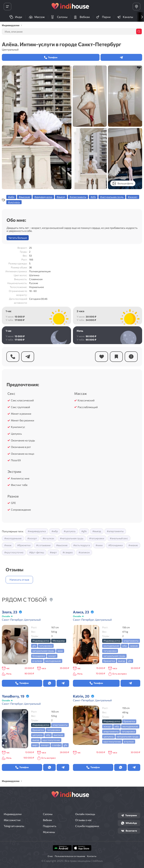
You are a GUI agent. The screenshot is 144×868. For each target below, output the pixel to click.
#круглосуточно (14, 552)
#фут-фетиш (37, 552)
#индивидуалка (43, 197)
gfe (34, 646)
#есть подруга (82, 545)
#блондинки (115, 545)
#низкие (133, 545)
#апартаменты (78, 197)
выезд (122, 661)
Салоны (48, 814)
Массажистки (12, 820)
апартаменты (131, 641)
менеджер (59, 641)
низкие (134, 646)
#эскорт (133, 197)
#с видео (68, 552)
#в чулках (48, 538)
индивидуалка (41, 641)
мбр (125, 646)
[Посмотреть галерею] (24, 661)
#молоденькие (13, 538)
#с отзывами (43, 545)
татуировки (46, 646)
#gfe (93, 197)
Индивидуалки (13, 814)
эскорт (52, 656)
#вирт (53, 552)
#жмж (8, 545)
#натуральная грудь (112, 197)
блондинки (39, 656)
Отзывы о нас (83, 820)
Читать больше (18, 238)
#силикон (84, 552)
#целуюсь (14, 202)
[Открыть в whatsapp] (49, 683)
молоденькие (53, 661)
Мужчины (49, 832)
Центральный (10, 49)
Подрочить (50, 826)
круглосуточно (51, 740)
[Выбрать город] (136, 7)
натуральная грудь (43, 651)
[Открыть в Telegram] (63, 683)
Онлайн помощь (85, 814)
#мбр (11, 197)
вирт (35, 745)
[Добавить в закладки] (24, 628)
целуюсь (37, 735)
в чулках (37, 661)
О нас (50, 856)
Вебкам (47, 820)
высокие (58, 735)
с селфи (56, 745)
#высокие (24, 197)
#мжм (99, 545)
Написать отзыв (19, 580)
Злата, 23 (10, 612)
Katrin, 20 (81, 696)
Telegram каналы (14, 826)
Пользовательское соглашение (70, 856)
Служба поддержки (87, 826)
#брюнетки (24, 545)
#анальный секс (119, 538)
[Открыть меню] (7, 7)
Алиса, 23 (81, 612)
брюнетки (109, 661)
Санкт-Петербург (12, 620)
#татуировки (97, 538)
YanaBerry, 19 (13, 696)
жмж (60, 651)
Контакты (92, 856)
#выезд (61, 197)
